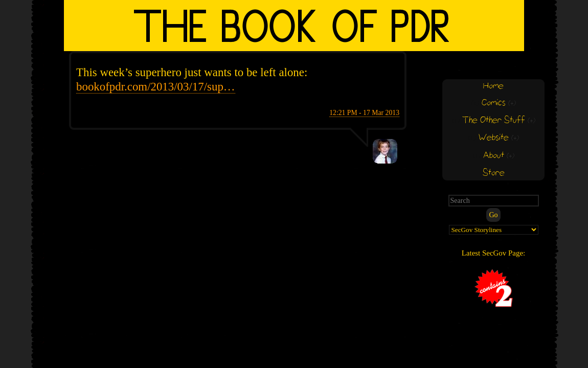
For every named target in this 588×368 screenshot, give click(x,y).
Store (494, 173)
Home (493, 86)
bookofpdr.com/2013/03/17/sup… (156, 87)
